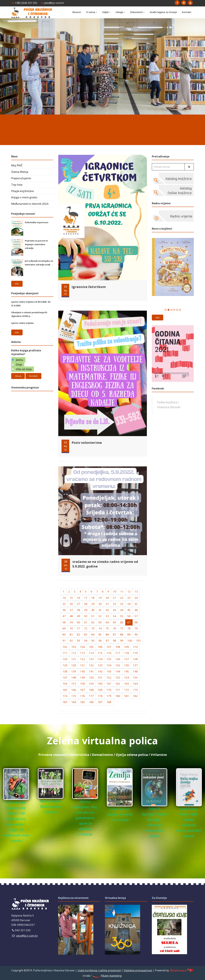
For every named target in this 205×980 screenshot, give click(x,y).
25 (64, 604)
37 (71, 610)
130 (74, 665)
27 (78, 604)
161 (109, 684)
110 (135, 647)
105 (91, 647)
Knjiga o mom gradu (24, 197)
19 (100, 598)
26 (71, 604)
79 (136, 628)
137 (135, 665)
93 (78, 641)
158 (82, 684)
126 (118, 659)
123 (91, 659)
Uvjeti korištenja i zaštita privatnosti (99, 970)
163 (127, 684)
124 (100, 659)
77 (122, 628)
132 (91, 665)
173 (135, 690)
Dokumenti (137, 12)
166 (74, 690)
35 (136, 604)
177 (91, 696)
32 (115, 604)
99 (122, 641)
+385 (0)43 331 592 (25, 3)
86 (107, 634)
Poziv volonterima (87, 443)
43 (115, 610)
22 (122, 598)
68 (136, 622)
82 (78, 634)
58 (64, 622)
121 (74, 659)
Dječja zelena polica (132, 755)
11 (122, 591)
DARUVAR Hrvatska (102, 128)
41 (100, 610)
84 (93, 634)
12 (129, 591)
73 (93, 628)
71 (78, 628)
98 (115, 641)
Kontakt (187, 12)
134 (109, 665)
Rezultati (33, 376)
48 (71, 616)
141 (91, 671)
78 (129, 628)
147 (65, 677)
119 (135, 653)
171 (118, 690)
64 (107, 622)
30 (100, 604)
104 (82, 647)
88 (122, 634)
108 (118, 647)
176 (82, 696)
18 (93, 598)
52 (100, 616)
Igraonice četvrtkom (89, 287)
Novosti (77, 12)
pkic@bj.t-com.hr (53, 3)
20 (107, 598)
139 (74, 671)
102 (65, 647)
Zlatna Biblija (20, 172)
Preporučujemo (21, 178)
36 (64, 610)
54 (115, 616)
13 (136, 591)
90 (136, 634)
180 (118, 696)
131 (82, 665)
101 (139, 641)
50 (86, 616)
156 (65, 684)
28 (86, 604)
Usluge (120, 12)
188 (109, 702)
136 (127, 665)
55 (122, 616)
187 (100, 702)
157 (74, 684)
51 (93, 616)
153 (118, 677)
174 (65, 696)
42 (107, 610)
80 (64, 634)
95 (93, 641)
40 (93, 610)
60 (78, 622)
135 (118, 665)
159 (91, 684)
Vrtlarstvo (159, 755)
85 (100, 634)
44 (122, 610)
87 (115, 634)
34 (129, 604)
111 (65, 653)
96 (100, 641)
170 (109, 690)
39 (86, 610)
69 (64, 628)
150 (91, 677)
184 (74, 702)
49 (78, 616)
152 (109, 677)
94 (86, 641)
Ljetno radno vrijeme (22, 323)
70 (71, 628)
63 (100, 622)
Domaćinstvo (102, 755)
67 (129, 622)
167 (82, 690)
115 (100, 653)
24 (136, 598)
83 (86, 634)
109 (127, 647)
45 (129, 610)
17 (86, 598)
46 (136, 610)
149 (82, 677)
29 (93, 604)
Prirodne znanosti (53, 755)
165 (65, 690)
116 (109, 653)
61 (86, 622)
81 (71, 634)
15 (71, 598)
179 (109, 696)
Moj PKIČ (17, 165)
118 (127, 653)
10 (115, 591)
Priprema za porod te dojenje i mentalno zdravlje (36, 244)
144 (118, 671)
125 (109, 659)
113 (82, 653)
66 (122, 622)
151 (100, 677)
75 (107, 628)
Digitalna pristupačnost (138, 970)
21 (115, 598)
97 (107, 641)
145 (127, 671)
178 (100, 696)
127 (127, 659)
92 (71, 641)
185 (82, 702)
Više (17, 284)
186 (91, 702)
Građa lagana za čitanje (163, 12)
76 (115, 628)
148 (74, 677)
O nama (92, 12)
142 (100, 671)
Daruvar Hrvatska (32, 406)
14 (64, 598)
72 (86, 628)
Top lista (17, 185)
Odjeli (106, 12)
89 (129, 634)
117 (118, 653)
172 (127, 690)
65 (115, 622)
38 (78, 610)
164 (135, 684)
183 (65, 702)
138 (65, 671)
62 (93, 622)
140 (82, 671)
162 (118, 684)
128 (135, 659)
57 (136, 616)
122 (82, 659)
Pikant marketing (106, 976)
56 (129, 616)
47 (64, 616)
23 (129, 598)
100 (130, 641)
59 (71, 622)
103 (74, 647)
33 (122, 604)
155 (135, 677)
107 (109, 647)
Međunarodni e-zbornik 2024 (30, 204)
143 (109, 671)
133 (100, 665)
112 (74, 653)
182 (135, 696)
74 (100, 628)
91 (64, 641)
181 (127, 696)
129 (65, 665)
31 (107, 604)
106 (100, 647)
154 (127, 677)
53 (107, 616)
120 (65, 659)
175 (74, 696)
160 (100, 684)
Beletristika (79, 755)
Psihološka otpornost (37, 222)
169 (100, 690)
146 (135, 671)
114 (91, 653)
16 (78, 598)
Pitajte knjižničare (23, 191)
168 (91, 690)
